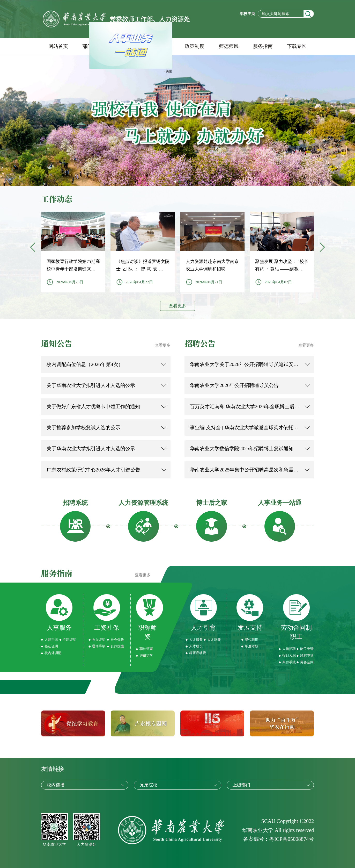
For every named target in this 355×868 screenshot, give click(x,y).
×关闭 (167, 70)
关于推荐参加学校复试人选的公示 (83, 428)
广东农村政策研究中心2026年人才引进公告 (93, 470)
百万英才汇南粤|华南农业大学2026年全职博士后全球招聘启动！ (245, 407)
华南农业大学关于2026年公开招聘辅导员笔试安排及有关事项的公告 (245, 364)
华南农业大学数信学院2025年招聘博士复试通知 (242, 449)
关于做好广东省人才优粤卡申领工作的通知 (93, 407)
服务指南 (263, 46)
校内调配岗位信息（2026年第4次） (85, 364)
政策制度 (195, 46)
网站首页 (58, 46)
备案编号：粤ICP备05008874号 (279, 839)
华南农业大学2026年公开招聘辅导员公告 (234, 385)
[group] (73, 252)
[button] (322, 248)
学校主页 (247, 14)
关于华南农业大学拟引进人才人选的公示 (91, 385)
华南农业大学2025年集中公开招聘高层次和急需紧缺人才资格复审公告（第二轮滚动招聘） (245, 470)
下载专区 (297, 46)
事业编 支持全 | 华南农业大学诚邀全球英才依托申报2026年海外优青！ (245, 428)
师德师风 (229, 46)
